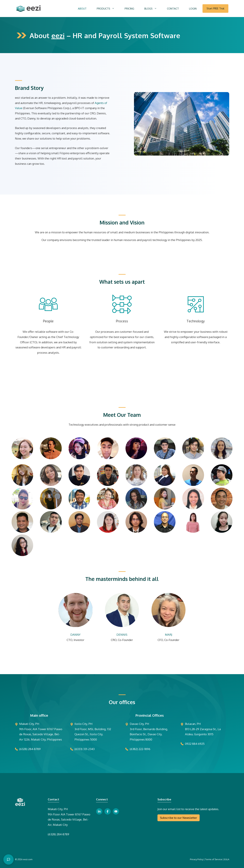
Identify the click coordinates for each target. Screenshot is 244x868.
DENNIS (122, 635)
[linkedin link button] (99, 811)
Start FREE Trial (215, 8)
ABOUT (82, 9)
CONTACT (173, 9)
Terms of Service (214, 859)
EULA (227, 859)
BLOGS (153, 9)
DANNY (75, 635)
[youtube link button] (116, 811)
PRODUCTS (108, 9)
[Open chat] (9, 859)
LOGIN (193, 9)
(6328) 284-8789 (58, 834)
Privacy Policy (197, 859)
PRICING (129, 9)
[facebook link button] (108, 811)
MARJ (169, 635)
